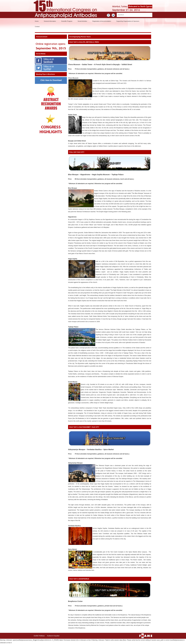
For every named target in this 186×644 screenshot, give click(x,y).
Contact (37, 27)
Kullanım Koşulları (53, 636)
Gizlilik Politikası (39, 636)
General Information (50, 21)
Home (37, 21)
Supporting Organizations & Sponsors (128, 21)
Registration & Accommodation (102, 21)
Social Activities (82, 21)
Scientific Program (67, 21)
